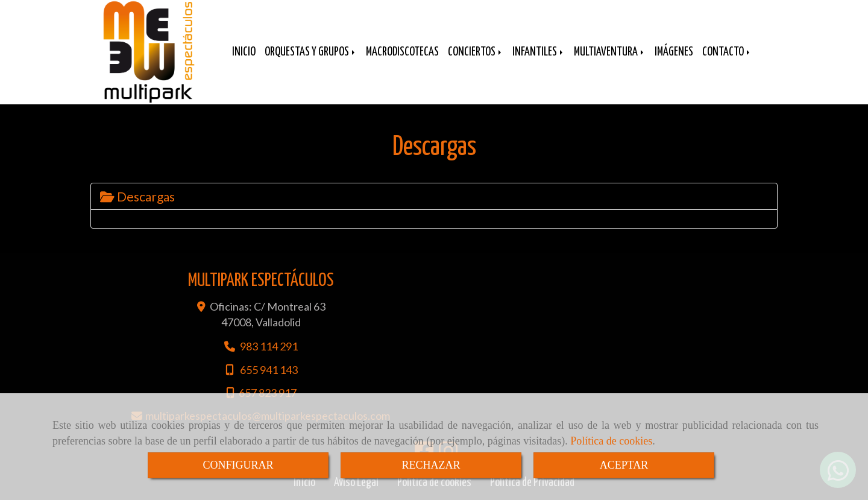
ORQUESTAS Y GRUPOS (311, 52)
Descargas (137, 196)
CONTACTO (727, 52)
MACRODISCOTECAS (402, 52)
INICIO (244, 52)
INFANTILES (539, 52)
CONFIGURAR (238, 465)
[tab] (434, 196)
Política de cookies (611, 441)
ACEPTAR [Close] (624, 465)
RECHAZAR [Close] (431, 465)
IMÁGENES (674, 52)
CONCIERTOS (476, 52)
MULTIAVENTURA (610, 52)
